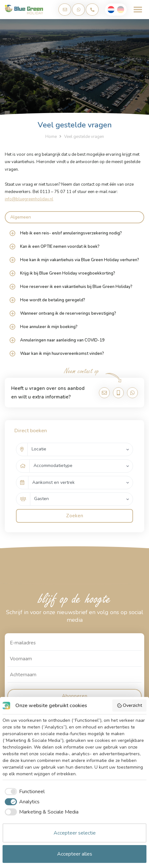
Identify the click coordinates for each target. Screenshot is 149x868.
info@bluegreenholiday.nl (29, 199)
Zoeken (75, 516)
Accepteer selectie (75, 833)
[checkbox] (24, 792)
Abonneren (75, 696)
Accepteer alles (75, 854)
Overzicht (130, 705)
